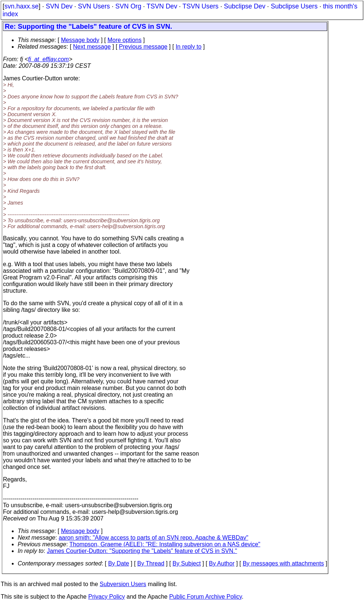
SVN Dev (59, 6)
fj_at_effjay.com (48, 59)
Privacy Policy (106, 597)
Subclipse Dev (245, 6)
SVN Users (94, 6)
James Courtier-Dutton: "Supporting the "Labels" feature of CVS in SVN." (142, 551)
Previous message (143, 47)
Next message (92, 47)
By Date (118, 563)
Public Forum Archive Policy (205, 597)
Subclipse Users (294, 6)
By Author (222, 563)
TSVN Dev (162, 6)
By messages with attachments (283, 563)
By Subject (186, 563)
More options (125, 40)
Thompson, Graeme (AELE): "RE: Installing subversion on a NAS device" (165, 544)
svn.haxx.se (22, 6)
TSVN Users (200, 6)
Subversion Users (123, 584)
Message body (80, 40)
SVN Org (128, 6)
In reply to (189, 47)
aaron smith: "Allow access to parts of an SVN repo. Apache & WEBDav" (153, 538)
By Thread (151, 563)
